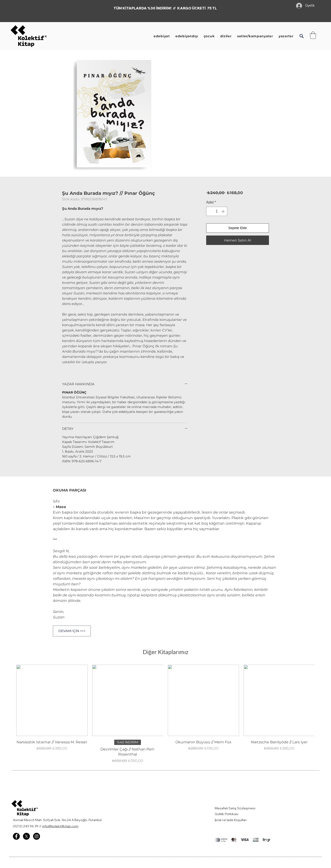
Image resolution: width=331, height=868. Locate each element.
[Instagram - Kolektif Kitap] (37, 836)
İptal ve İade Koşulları (231, 820)
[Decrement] (210, 211)
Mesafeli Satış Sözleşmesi (235, 808)
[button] (301, 36)
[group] (165, 714)
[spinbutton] (217, 211)
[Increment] (223, 211)
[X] (26, 836)
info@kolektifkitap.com (60, 826)
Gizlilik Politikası (227, 814)
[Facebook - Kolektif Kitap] (16, 836)
